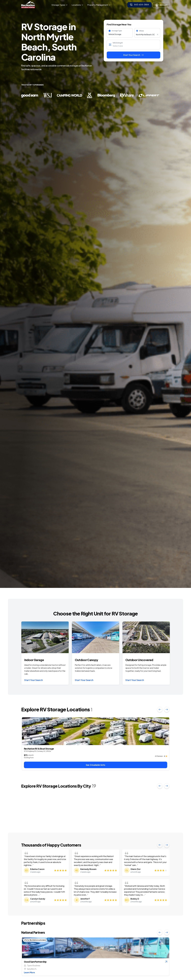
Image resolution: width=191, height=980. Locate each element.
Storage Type (117, 31)
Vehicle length (118, 43)
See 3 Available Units (95, 765)
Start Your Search (34, 680)
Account (161, 5)
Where (141, 31)
